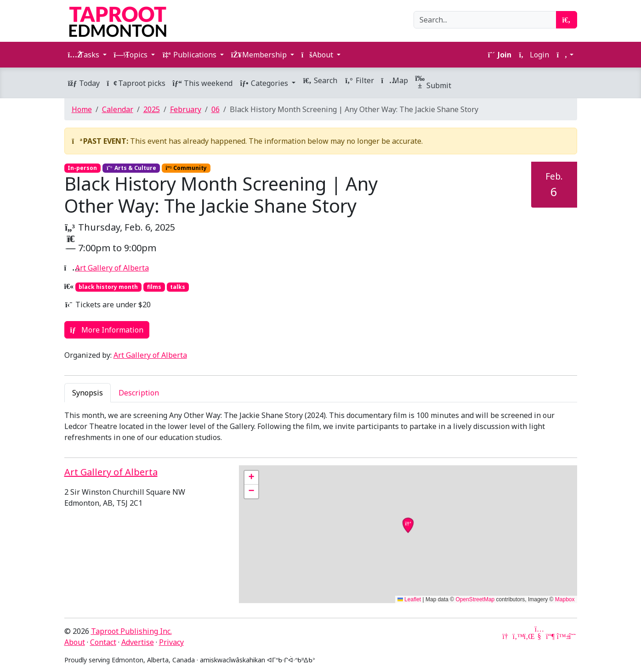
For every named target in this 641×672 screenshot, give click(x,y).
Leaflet (409, 599)
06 (216, 109)
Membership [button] (260, 55)
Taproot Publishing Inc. (131, 631)
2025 (152, 109)
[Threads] (573, 636)
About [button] (318, 55)
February (186, 109)
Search (320, 80)
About (75, 642)
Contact (103, 642)
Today (84, 83)
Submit (433, 83)
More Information (107, 330)
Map (395, 80)
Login (534, 55)
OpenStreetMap (475, 599)
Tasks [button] (85, 55)
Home (82, 109)
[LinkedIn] (528, 636)
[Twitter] (517, 636)
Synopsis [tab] (88, 393)
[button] (565, 55)
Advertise (138, 642)
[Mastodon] (550, 636)
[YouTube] (539, 636)
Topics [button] (132, 55)
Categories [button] (265, 83)
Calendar (118, 109)
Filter (359, 80)
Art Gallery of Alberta (112, 268)
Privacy (171, 642)
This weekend (203, 83)
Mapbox (565, 599)
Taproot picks (136, 83)
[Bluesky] (562, 636)
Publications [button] (190, 55)
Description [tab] (139, 393)
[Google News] (506, 636)
